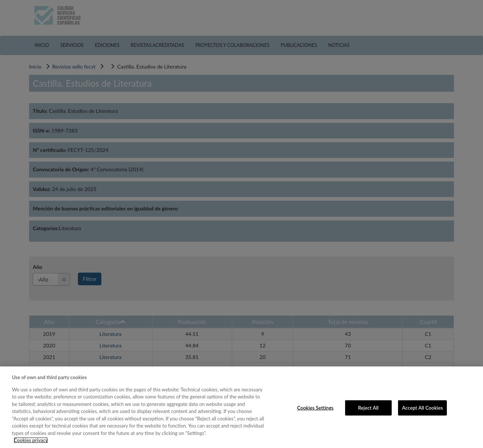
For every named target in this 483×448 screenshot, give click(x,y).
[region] (241, 407)
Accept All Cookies (422, 407)
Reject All (368, 407)
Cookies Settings (315, 407)
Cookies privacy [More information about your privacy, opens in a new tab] (31, 440)
